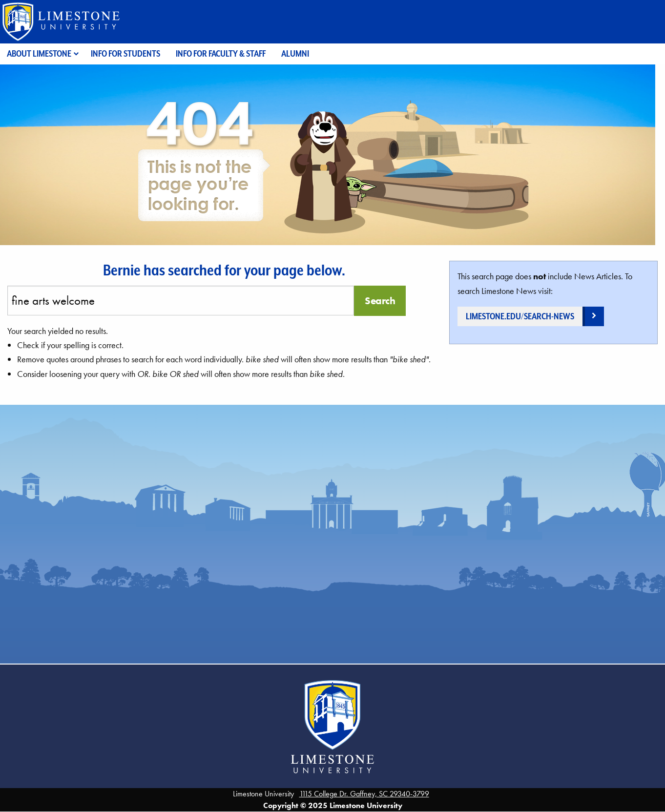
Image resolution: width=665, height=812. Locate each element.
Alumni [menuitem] (295, 53)
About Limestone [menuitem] (39, 53)
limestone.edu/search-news (520, 316)
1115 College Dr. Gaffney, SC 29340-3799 (364, 794)
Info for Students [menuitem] (125, 53)
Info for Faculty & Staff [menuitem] (221, 53)
